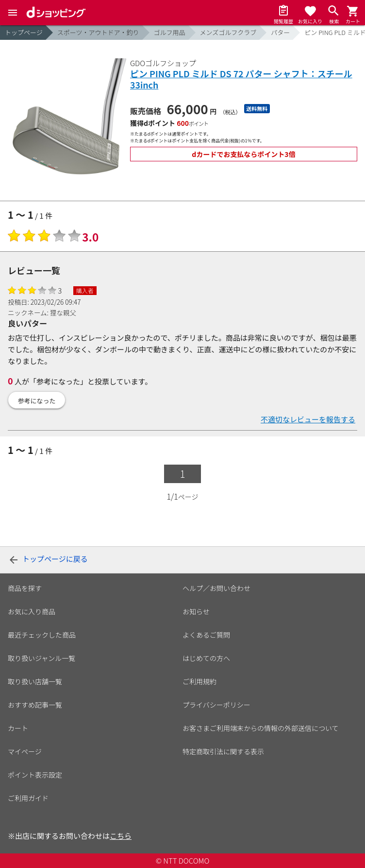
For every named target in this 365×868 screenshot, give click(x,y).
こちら (121, 836)
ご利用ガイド (28, 798)
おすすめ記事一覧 (35, 705)
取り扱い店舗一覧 (35, 681)
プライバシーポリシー (216, 705)
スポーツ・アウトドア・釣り (98, 32)
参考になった (37, 401)
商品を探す (25, 588)
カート (18, 728)
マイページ (25, 751)
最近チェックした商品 (42, 635)
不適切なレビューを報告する (308, 419)
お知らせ (196, 611)
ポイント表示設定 (35, 775)
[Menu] (13, 13)
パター (280, 32)
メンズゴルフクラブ (228, 32)
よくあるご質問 (206, 635)
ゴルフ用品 (170, 32)
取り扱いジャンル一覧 (41, 658)
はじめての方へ (206, 658)
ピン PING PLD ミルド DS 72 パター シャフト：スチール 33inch (241, 79)
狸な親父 (63, 312)
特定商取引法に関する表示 (223, 751)
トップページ (24, 32)
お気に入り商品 (32, 611)
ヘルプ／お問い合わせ (216, 588)
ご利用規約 (199, 681)
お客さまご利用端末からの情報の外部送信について (261, 728)
